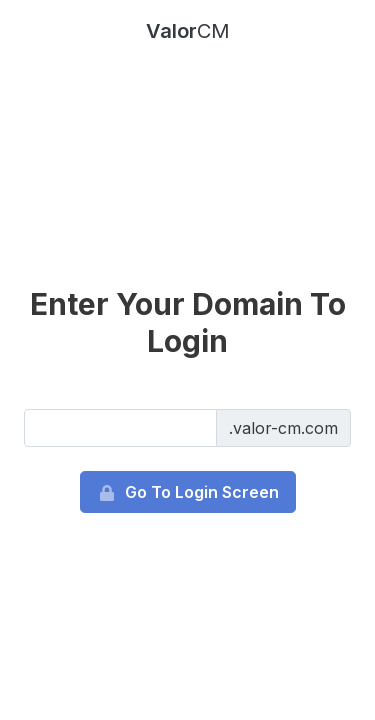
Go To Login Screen (188, 492)
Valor (188, 31)
